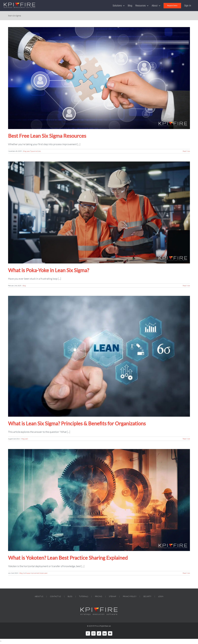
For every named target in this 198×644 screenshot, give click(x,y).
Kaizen (42, 573)
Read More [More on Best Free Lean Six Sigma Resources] (186, 151)
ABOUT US (39, 596)
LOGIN (161, 596)
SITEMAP (112, 596)
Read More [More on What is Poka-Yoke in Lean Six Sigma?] (186, 286)
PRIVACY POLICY (130, 596)
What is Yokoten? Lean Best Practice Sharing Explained (68, 558)
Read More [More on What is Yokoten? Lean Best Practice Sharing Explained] (186, 573)
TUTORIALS (84, 596)
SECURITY (147, 596)
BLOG (70, 596)
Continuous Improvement (31, 573)
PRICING (98, 596)
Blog (25, 151)
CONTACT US (55, 596)
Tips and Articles (35, 151)
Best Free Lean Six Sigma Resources (47, 136)
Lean (28, 151)
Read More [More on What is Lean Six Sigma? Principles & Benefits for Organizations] (186, 439)
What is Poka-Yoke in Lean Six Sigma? (49, 270)
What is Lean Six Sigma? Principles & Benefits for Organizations (77, 423)
